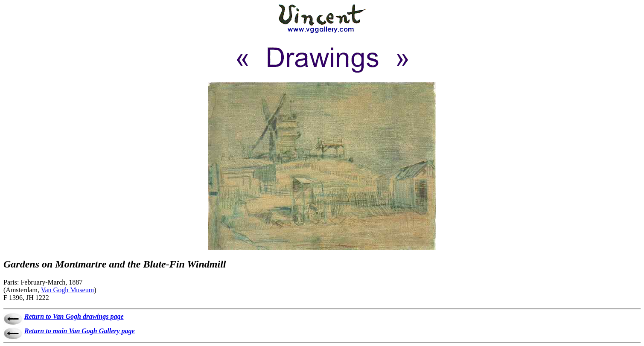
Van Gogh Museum (67, 290)
